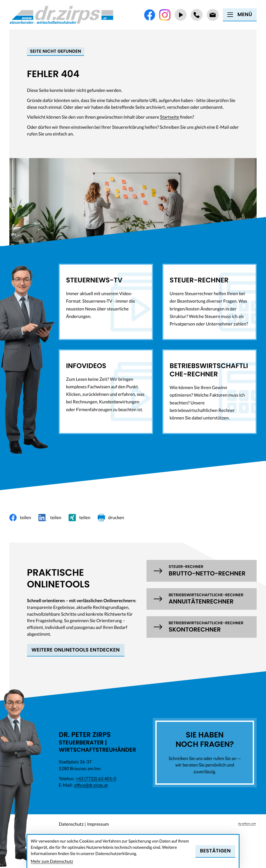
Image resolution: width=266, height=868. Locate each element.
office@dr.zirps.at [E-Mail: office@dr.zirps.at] (91, 785)
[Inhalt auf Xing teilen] (79, 518)
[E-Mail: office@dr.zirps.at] (213, 15)
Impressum (98, 824)
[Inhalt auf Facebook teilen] (20, 518)
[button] (202, 571)
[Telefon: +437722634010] (197, 15)
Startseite (170, 117)
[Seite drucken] (111, 518)
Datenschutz (71, 824)
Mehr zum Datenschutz (52, 861)
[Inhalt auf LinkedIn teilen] (50, 518)
